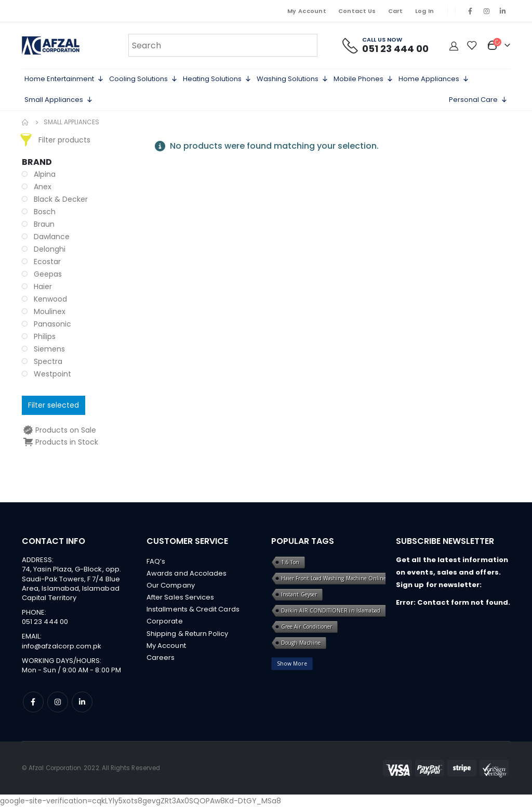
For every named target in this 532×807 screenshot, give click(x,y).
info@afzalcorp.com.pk (62, 646)
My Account (307, 11)
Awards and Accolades (187, 574)
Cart (396, 11)
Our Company (171, 586)
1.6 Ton (290, 562)
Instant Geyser (299, 594)
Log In (425, 11)
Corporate (165, 624)
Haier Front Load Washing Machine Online (334, 578)
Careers (161, 661)
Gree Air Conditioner (307, 627)
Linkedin (82, 702)
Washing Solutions (292, 79)
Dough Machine (301, 643)
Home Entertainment (64, 79)
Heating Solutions (217, 79)
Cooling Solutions (143, 79)
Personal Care (478, 100)
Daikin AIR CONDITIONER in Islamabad (331, 610)
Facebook (33, 702)
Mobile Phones (363, 79)
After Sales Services (180, 599)
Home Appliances (434, 79)
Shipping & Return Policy (188, 636)
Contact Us (357, 11)
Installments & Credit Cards (193, 611)
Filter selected (54, 405)
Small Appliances (59, 100)
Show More (292, 663)
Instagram (58, 702)
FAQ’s (156, 561)
